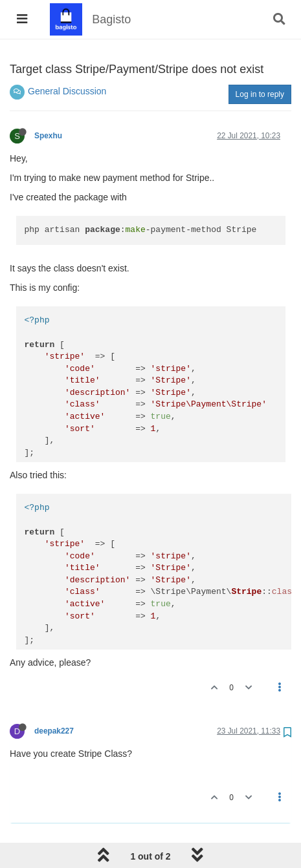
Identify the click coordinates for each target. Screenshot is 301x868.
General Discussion (67, 91)
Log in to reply (260, 94)
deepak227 (54, 731)
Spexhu (48, 136)
